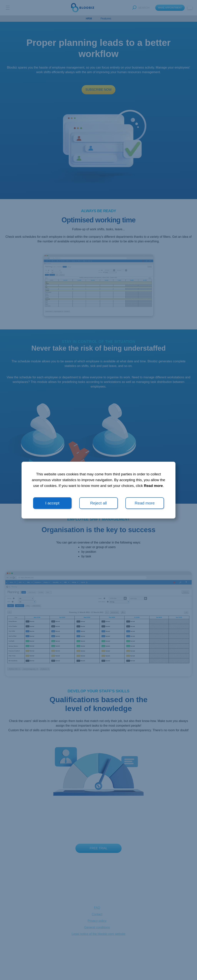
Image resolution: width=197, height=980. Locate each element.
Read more (153, 486)
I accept (52, 503)
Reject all (98, 503)
